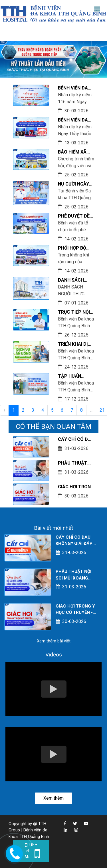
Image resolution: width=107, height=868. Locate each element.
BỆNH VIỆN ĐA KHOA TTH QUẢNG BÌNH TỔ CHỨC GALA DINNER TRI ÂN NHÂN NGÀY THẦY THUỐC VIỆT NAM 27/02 (75, 120)
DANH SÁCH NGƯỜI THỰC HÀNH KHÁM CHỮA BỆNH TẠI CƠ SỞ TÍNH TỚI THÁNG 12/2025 (75, 280)
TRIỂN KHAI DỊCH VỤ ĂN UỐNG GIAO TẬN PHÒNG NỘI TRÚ (76, 345)
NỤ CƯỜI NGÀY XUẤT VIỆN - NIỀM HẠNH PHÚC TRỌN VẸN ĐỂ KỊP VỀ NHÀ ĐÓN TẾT (76, 184)
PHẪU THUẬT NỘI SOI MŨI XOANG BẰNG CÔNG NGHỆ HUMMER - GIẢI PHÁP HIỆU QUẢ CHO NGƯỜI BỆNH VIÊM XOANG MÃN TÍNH (75, 463)
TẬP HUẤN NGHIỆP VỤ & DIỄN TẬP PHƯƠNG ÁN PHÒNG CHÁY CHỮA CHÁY (72, 377)
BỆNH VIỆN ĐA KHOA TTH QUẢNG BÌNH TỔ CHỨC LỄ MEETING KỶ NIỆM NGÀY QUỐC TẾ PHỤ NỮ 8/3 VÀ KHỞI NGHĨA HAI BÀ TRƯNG (75, 88)
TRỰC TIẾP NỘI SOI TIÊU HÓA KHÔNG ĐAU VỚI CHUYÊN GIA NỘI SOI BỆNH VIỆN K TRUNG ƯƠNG (75, 312)
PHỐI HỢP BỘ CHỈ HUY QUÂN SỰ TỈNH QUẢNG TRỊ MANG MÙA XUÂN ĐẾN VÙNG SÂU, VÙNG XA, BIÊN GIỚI (76, 248)
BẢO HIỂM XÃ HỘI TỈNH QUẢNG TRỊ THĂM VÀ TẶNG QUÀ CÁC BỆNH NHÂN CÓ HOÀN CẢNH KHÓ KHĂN (75, 152)
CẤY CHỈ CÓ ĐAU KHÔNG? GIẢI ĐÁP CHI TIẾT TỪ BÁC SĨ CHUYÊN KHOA (76, 440)
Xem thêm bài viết (54, 641)
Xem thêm (53, 798)
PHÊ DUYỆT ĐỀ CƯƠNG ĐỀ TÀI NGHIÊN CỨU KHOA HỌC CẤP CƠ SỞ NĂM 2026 (76, 216)
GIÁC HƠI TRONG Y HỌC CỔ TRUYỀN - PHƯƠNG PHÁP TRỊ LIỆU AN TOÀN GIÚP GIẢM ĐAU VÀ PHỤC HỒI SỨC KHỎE (76, 487)
